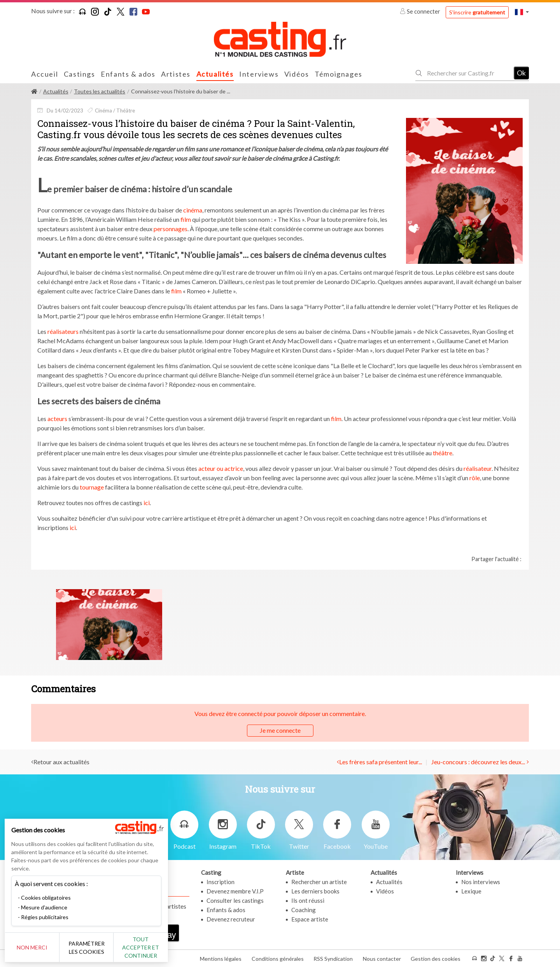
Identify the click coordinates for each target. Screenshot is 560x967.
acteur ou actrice (221, 468)
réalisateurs (63, 331)
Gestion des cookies (436, 959)
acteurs (57, 419)
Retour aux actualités (61, 762)
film (186, 219)
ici (147, 503)
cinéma (193, 210)
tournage (92, 487)
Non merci (32, 947)
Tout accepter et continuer (141, 947)
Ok (521, 73)
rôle (475, 478)
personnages (171, 229)
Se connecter (421, 11)
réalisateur (478, 468)
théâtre (443, 453)
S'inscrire (477, 12)
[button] (522, 12)
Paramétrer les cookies (87, 948)
